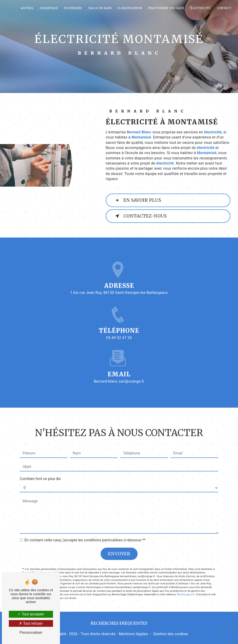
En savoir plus (137, 200)
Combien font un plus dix (40, 471)
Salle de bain (100, 8)
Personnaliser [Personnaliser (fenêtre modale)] (31, 632)
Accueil (27, 8)
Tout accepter (31, 614)
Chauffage (49, 8)
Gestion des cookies (171, 634)
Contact (224, 8)
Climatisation (130, 8)
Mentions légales (133, 634)
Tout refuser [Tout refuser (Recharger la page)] (31, 623)
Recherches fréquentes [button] (119, 623)
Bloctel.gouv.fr (186, 587)
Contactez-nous (140, 216)
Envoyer (119, 546)
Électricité (201, 8)
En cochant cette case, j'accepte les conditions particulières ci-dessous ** (85, 533)
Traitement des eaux (166, 8)
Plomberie (73, 8)
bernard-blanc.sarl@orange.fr (119, 374)
